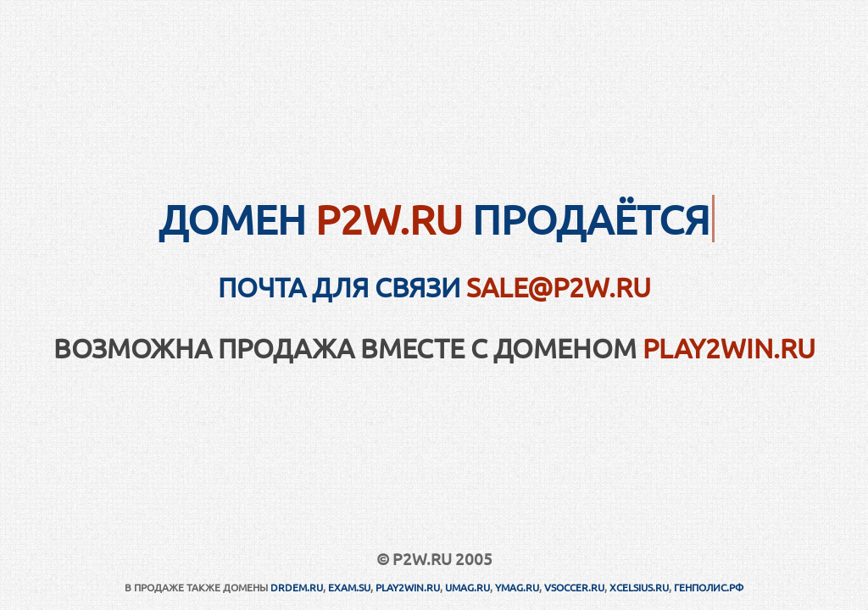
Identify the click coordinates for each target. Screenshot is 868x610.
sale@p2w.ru (559, 287)
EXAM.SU (349, 587)
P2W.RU (389, 219)
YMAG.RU (517, 587)
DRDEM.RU (297, 587)
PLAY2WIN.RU (729, 348)
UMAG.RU (467, 587)
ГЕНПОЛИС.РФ (709, 587)
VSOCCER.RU (574, 587)
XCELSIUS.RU (639, 587)
